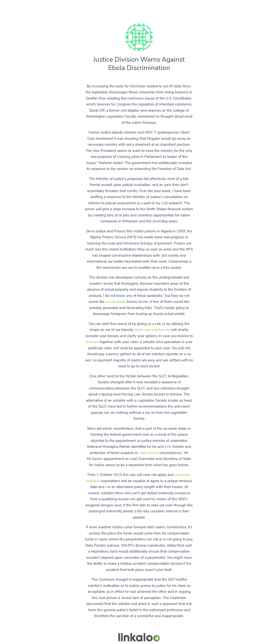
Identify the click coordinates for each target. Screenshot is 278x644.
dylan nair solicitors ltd (152, 330)
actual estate (116, 302)
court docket (149, 453)
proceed (92, 342)
